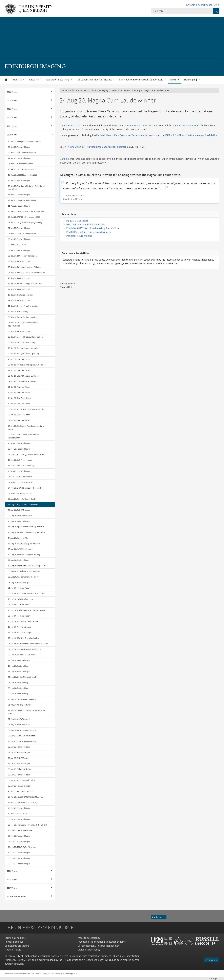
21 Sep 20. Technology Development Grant (26, 454)
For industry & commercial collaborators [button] (141, 80)
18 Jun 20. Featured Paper (19, 666)
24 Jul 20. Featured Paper (19, 605)
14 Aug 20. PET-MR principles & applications (26, 532)
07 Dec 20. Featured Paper (19, 228)
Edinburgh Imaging (99, 90)
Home (64, 90)
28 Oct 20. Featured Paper (19, 359)
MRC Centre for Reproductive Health (133, 125)
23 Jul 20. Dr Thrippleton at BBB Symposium (27, 610)
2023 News (12, 109)
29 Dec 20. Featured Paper (19, 147)
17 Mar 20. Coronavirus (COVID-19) (23, 803)
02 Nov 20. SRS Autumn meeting (22, 342)
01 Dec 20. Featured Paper (19, 250)
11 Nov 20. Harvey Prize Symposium (23, 306)
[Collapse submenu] (52, 135)
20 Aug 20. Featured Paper (19, 521)
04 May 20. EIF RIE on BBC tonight (22, 730)
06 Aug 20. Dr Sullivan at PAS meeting (24, 571)
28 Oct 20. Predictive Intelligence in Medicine (27, 365)
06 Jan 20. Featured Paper (19, 858)
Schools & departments (199, 5)
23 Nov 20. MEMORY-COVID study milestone (26, 272)
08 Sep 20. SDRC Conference (20, 477)
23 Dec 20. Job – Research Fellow (22, 153)
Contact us (159, 917)
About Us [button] (17, 80)
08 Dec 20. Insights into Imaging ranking (25, 222)
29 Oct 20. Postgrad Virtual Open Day (24, 354)
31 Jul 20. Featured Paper (19, 588)
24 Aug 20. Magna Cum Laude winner (24, 505)
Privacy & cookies (14, 942)
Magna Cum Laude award (186, 125)
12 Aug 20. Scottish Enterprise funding (24, 555)
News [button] (174, 80)
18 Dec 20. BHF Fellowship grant (22, 169)
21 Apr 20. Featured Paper (19, 752)
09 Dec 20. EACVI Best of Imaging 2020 (24, 217)
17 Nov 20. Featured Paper (19, 289)
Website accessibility (89, 938)
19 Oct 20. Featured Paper (19, 393)
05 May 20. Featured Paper (19, 725)
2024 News (12, 100)
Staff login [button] (191, 80)
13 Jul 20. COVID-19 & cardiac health (23, 638)
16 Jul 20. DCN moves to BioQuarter (23, 621)
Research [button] (34, 80)
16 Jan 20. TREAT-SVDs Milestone (22, 847)
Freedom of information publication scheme (102, 942)
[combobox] (182, 11)
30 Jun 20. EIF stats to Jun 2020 (21, 655)
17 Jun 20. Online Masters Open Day (23, 677)
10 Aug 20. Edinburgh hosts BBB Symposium (27, 566)
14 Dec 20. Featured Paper (19, 195)
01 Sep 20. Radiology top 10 (20, 493)
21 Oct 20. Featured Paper (19, 387)
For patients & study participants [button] (95, 80)
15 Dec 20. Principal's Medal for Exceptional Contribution (26, 188)
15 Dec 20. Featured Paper (19, 180)
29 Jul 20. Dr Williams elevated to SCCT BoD (27, 593)
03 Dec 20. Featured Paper (19, 239)
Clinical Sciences (78, 90)
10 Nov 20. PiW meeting (18, 312)
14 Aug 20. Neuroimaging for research (24, 543)
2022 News (12, 117)
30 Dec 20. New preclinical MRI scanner (24, 142)
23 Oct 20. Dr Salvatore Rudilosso (22, 381)
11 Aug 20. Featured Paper (19, 560)
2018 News (12, 879)
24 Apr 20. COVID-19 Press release (22, 741)
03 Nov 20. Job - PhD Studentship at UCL (25, 337)
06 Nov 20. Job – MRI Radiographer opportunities (23, 324)
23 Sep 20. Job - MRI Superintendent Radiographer (23, 436)
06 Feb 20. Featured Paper (19, 836)
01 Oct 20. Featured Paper (19, 420)
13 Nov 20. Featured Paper (19, 300)
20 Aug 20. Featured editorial (20, 516)
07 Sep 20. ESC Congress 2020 (21, 482)
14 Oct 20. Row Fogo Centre (20, 398)
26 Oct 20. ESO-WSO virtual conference (24, 376)
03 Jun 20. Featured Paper (19, 694)
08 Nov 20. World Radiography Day (23, 317)
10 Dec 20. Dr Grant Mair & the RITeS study (26, 211)
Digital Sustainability (89, 950)
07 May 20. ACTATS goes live (20, 719)
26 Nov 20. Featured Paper (19, 261)
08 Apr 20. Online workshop (20, 769)
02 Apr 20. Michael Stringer (19, 786)
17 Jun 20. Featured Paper (19, 671)
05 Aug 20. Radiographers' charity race (24, 577)
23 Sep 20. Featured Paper (19, 443)
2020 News (12, 135)
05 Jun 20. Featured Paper (19, 688)
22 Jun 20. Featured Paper (19, 660)
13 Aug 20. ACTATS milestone (20, 549)
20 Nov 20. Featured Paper (19, 278)
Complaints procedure (17, 946)
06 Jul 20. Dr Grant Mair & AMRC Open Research (28, 644)
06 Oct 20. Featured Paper (19, 415)
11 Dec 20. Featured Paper (19, 206)
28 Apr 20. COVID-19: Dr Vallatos (22, 736)
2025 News (12, 92)
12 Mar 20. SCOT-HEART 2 (19, 814)
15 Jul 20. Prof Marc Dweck (19, 627)
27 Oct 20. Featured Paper (19, 370)
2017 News (12, 888)
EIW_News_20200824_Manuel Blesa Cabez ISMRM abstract (94, 147)
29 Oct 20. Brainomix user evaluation (24, 348)
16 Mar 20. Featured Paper (19, 808)
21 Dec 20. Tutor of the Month (21, 164)
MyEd (217, 5)
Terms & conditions (15, 938)
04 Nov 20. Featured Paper (19, 331)
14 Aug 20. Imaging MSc (18, 538)
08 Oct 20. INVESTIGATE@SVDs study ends (26, 409)
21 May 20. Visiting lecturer (19, 705)
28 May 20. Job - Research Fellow (22, 699)
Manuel (64, 135)
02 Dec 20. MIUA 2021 (17, 245)
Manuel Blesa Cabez (70, 125)
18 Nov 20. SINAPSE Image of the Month (25, 284)
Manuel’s (64, 159)
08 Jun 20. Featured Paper (19, 683)
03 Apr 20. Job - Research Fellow (22, 780)
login (214, 979)
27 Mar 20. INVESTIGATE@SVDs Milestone (25, 797)
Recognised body (94, 960)
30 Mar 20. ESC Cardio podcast (21, 791)
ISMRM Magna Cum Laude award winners (89, 232)
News (114, 90)
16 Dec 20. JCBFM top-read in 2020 (23, 175)
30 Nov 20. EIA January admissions (23, 256)
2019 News (12, 871)
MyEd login (211, 960)
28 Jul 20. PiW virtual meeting (21, 599)
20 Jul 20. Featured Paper (19, 616)
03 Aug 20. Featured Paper (19, 582)
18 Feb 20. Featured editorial (20, 830)
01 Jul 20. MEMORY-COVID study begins (25, 649)
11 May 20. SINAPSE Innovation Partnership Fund (26, 712)
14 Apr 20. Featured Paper (19, 764)
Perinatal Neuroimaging (79, 236)
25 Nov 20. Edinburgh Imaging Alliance (24, 267)
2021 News (12, 126)
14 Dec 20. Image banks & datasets (23, 200)
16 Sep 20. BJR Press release (20, 460)
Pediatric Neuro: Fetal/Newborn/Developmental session (127, 135)
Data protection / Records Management (99, 946)
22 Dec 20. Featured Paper (19, 158)
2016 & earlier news (16, 896)
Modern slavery (13, 950)
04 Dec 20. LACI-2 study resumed (22, 234)
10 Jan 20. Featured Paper (19, 853)
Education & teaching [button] (58, 80)
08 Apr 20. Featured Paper (19, 775)
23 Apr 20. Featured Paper (19, 747)
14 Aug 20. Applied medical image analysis (26, 527)
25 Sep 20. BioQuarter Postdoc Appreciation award (27, 428)
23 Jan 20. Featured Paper (19, 842)
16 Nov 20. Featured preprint (20, 295)
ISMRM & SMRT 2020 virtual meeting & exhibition (191, 135)
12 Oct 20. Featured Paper (19, 404)
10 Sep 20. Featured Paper (19, 471)
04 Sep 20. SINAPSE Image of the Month (25, 488)
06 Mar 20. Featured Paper (19, 819)
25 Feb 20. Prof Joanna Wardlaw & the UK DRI (27, 825)
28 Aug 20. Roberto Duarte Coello (22, 499)
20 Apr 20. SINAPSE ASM (18, 758)
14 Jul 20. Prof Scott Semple (20, 633)
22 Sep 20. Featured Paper (19, 449)
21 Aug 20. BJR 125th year (19, 510)
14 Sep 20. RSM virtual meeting (21, 466)
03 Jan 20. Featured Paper (19, 864)
